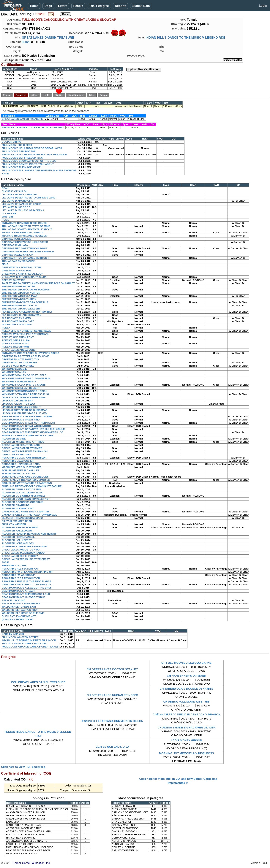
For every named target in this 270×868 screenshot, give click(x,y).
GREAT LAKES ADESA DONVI (19, 350)
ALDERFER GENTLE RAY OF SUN (21, 489)
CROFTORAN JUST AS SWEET (19, 363)
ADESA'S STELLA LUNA (16, 340)
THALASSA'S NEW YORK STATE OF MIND (26, 226)
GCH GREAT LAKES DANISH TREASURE (38, 682)
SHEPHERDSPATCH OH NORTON (21, 293)
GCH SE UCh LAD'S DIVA (112, 747)
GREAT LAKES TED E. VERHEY (20, 556)
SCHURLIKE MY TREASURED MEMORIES (26, 480)
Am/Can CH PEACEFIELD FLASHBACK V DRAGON (187, 714)
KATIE (5, 174)
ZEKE (5, 264)
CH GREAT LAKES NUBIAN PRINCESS (112, 695)
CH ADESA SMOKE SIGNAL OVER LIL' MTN (186, 727)
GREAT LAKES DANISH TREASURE (48, 37)
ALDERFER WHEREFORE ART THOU (23, 442)
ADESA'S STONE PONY (15, 344)
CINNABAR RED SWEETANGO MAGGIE (25, 248)
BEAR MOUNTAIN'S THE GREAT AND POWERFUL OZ (32, 432)
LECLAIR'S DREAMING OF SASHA (22, 204)
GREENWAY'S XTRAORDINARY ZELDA (24, 277)
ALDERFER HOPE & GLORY (18, 543)
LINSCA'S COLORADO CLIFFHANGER (24, 397)
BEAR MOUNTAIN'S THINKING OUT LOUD (26, 594)
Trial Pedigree (99, 6)
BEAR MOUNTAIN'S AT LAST (18, 591)
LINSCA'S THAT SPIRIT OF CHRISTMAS (25, 410)
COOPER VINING (11, 142)
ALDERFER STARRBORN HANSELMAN (24, 546)
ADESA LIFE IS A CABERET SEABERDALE (26, 331)
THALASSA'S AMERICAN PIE (18, 261)
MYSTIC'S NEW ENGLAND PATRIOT (22, 233)
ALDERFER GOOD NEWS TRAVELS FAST (26, 499)
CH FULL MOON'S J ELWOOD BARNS (186, 663)
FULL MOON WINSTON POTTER (20, 637)
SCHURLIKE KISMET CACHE (18, 474)
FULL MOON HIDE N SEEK (17, 145)
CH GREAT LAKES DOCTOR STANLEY (112, 669)
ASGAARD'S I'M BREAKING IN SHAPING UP (27, 572)
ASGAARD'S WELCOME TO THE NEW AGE (26, 585)
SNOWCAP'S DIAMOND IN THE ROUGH (24, 223)
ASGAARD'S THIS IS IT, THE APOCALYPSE (26, 581)
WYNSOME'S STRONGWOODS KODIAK (25, 391)
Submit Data (141, 6)
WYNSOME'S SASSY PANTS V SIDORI (24, 385)
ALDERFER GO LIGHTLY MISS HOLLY (23, 496)
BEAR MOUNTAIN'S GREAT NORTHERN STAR (28, 423)
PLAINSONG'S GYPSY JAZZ (18, 321)
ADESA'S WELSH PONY (15, 347)
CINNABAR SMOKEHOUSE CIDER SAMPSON (28, 252)
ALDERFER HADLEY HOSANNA (20, 527)
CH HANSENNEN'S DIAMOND (187, 676)
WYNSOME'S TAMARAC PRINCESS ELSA (26, 394)
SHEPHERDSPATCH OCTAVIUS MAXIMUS (26, 290)
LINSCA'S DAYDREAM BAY (17, 401)
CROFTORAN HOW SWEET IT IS (20, 359)
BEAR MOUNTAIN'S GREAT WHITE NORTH (26, 426)
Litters (63, 6)
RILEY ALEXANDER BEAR (17, 521)
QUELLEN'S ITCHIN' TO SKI (18, 619)
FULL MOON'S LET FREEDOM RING (22, 158)
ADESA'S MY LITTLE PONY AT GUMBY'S (25, 334)
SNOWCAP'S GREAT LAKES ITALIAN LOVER (28, 435)
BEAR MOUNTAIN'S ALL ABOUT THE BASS (27, 588)
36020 (26, 42)
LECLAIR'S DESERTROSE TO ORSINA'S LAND (29, 198)
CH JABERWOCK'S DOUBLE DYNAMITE (186, 689)
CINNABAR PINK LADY (15, 245)
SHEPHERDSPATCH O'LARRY (19, 299)
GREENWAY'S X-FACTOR (16, 271)
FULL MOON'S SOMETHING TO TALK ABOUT (28, 164)
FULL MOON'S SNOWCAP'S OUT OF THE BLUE (29, 161)
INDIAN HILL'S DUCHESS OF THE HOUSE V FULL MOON (34, 155)
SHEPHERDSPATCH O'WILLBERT (21, 309)
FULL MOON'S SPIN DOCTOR (19, 151)
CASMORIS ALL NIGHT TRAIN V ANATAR (25, 512)
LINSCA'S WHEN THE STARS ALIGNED (24, 413)
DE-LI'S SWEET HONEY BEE (18, 366)
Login (263, 6)
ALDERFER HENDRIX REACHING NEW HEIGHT (29, 534)
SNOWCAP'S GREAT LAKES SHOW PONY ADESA (30, 353)
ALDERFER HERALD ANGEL (18, 537)
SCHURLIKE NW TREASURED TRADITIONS (27, 483)
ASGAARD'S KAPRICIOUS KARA (21, 464)
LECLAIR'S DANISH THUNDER (19, 194)
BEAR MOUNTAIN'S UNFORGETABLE (23, 597)
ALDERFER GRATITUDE (16, 505)
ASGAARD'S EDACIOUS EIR (18, 461)
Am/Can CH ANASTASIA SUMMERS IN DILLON (112, 721)
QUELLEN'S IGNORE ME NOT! (19, 616)
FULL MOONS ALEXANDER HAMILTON (24, 643)
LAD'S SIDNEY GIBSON (186, 740)
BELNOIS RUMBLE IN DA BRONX (21, 604)
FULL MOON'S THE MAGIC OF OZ (21, 167)
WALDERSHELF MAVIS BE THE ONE (23, 613)
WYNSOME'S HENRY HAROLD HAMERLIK (26, 378)
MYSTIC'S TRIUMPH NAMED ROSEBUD (24, 236)
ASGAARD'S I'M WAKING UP (18, 575)
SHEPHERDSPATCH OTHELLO (19, 305)
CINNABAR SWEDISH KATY (18, 255)
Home (34, 6)
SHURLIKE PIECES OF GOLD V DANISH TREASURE (32, 486)
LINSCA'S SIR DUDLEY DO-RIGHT (21, 407)
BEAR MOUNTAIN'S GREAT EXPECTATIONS (27, 416)
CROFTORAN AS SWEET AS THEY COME (26, 356)
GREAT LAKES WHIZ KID (16, 455)
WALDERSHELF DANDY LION (19, 607)
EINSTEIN (7, 217)
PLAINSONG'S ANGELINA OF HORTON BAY (27, 312)
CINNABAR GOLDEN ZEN (16, 239)
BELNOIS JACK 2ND (13, 600)
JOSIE (5, 562)
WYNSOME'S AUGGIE (14, 369)
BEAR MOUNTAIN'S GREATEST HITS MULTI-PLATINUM (33, 429)
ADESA (6, 328)
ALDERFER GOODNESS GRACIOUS (22, 502)
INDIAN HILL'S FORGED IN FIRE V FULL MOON (29, 640)
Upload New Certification (144, 69)
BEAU (5, 188)
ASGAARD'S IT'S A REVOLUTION (21, 578)
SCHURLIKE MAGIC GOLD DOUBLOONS (25, 477)
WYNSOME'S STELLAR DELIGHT (21, 388)
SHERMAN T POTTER (14, 566)
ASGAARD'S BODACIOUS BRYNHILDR (24, 458)
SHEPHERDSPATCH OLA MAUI (19, 296)
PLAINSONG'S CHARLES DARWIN (21, 315)
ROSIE (5, 220)
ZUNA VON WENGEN (14, 524)
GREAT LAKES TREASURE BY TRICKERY (26, 559)
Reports (121, 6)
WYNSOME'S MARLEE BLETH (19, 382)
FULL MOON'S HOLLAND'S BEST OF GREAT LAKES (32, 148)
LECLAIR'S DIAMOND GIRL (17, 201)
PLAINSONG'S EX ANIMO (16, 318)
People (78, 6)
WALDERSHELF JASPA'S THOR (20, 610)
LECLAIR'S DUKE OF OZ (16, 207)
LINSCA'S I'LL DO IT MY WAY (18, 404)
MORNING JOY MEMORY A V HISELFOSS (186, 753)
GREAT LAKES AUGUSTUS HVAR (21, 550)
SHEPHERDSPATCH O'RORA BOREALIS (25, 302)
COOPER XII (9, 214)
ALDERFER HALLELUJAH (17, 531)
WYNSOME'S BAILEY (14, 372)
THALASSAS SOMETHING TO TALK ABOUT (27, 229)
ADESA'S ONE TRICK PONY (18, 337)
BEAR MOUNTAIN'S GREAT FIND (21, 420)
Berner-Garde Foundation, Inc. (32, 863)
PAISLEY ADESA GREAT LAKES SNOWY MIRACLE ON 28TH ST (38, 283)
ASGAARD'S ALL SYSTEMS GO (20, 569)
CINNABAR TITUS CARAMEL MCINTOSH (25, 258)
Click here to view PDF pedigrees (23, 767)
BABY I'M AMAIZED (13, 634)
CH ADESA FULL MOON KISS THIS (187, 702)
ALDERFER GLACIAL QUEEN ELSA (22, 493)
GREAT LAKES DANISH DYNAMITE (22, 448)
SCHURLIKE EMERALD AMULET (20, 470)
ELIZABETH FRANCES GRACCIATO (22, 518)
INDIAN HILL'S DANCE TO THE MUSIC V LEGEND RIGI (185, 37)
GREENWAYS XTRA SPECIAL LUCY (22, 274)
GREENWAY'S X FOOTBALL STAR (21, 267)
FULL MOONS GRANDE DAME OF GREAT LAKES (30, 647)
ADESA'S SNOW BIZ (13, 280)
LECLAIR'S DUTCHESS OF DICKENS (23, 210)
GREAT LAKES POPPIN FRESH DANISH (25, 451)
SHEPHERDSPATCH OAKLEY (19, 286)
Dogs (48, 6)
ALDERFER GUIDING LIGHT (18, 508)
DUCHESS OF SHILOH (15, 191)
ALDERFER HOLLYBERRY (17, 540)
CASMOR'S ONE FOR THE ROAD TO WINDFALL (29, 515)
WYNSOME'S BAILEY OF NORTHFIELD (24, 375)
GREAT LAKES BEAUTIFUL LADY (21, 445)
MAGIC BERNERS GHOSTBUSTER (22, 467)
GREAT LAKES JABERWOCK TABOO (23, 553)
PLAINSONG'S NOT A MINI (17, 324)
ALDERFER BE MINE (14, 439)
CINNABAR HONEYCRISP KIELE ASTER (25, 242)
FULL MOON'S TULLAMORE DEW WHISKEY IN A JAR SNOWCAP (39, 170)
